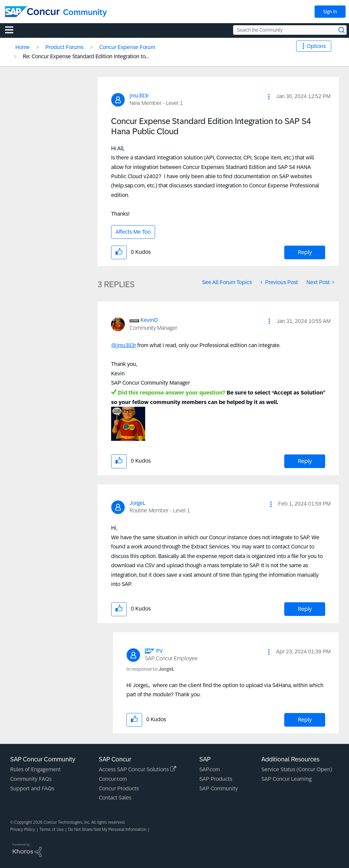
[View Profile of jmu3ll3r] (139, 96)
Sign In (330, 12)
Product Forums (64, 47)
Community (85, 12)
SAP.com (210, 769)
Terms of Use (52, 830)
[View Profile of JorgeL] (138, 503)
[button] (269, 97)
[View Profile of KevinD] (149, 320)
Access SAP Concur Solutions (138, 769)
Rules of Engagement (35, 769)
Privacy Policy (23, 830)
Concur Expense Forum (127, 47)
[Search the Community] (290, 30)
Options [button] (316, 46)
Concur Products (119, 788)
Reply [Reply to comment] (305, 461)
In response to (150, 669)
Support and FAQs (32, 788)
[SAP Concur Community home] (32, 12)
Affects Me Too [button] (133, 232)
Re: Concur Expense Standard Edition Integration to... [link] (86, 56)
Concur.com (113, 779)
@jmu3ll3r (124, 345)
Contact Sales (115, 798)
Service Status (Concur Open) (297, 769)
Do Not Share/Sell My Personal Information (107, 830)
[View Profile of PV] (160, 651)
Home (22, 47)
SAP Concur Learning (286, 779)
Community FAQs (31, 779)
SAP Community (219, 788)
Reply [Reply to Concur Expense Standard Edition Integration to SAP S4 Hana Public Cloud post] (305, 252)
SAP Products (216, 779)
